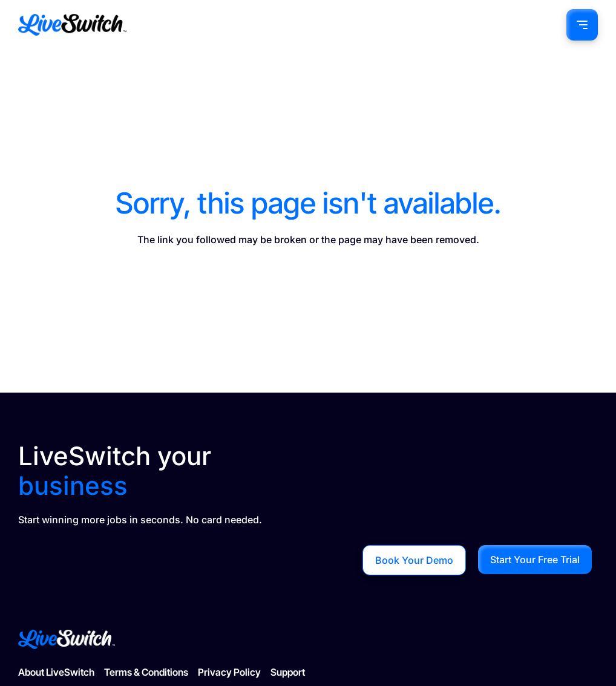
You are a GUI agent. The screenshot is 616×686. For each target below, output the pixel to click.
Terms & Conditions (146, 672)
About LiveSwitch (56, 672)
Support (288, 672)
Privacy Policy (229, 672)
